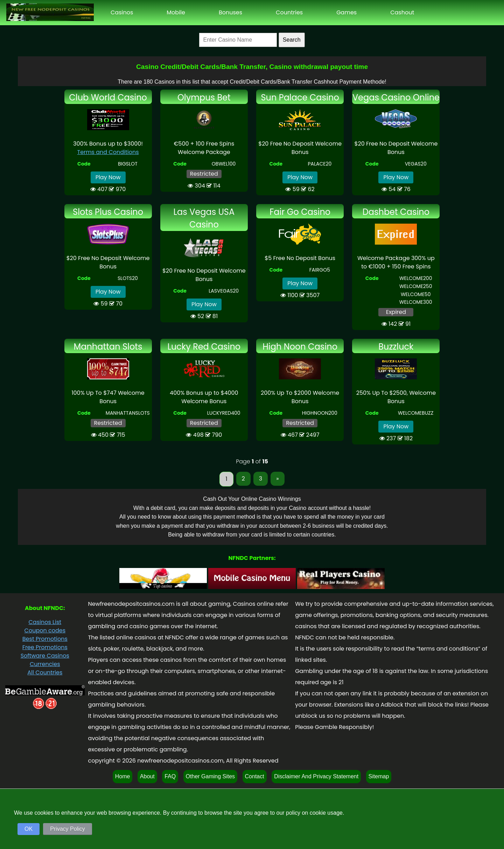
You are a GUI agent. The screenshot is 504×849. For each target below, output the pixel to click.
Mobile (176, 12)
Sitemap (379, 776)
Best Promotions (45, 639)
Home (123, 776)
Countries (289, 12)
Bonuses (230, 12)
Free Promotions (45, 647)
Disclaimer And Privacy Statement (316, 776)
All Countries (45, 672)
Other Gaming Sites (211, 776)
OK (29, 829)
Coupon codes (45, 630)
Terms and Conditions (108, 152)
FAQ (170, 776)
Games (346, 12)
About (147, 776)
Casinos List (45, 622)
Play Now (108, 177)
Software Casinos (45, 656)
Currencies (45, 664)
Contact (255, 776)
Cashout (402, 12)
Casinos (122, 12)
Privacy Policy (68, 829)
